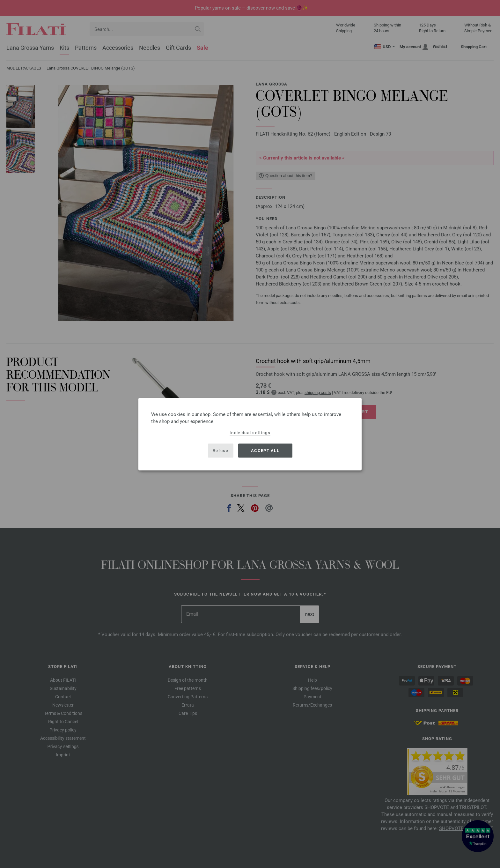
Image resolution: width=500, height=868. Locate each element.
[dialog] (250, 434)
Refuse (221, 451)
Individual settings (250, 432)
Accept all (265, 451)
